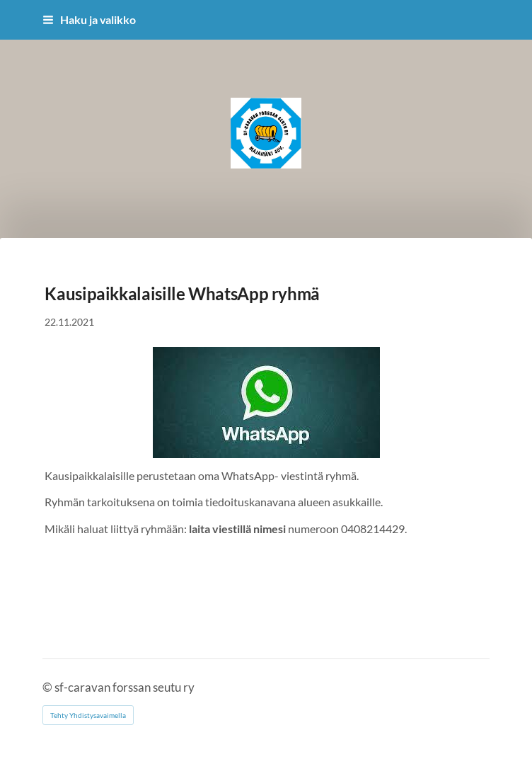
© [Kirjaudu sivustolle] (48, 687)
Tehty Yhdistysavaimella (88, 715)
